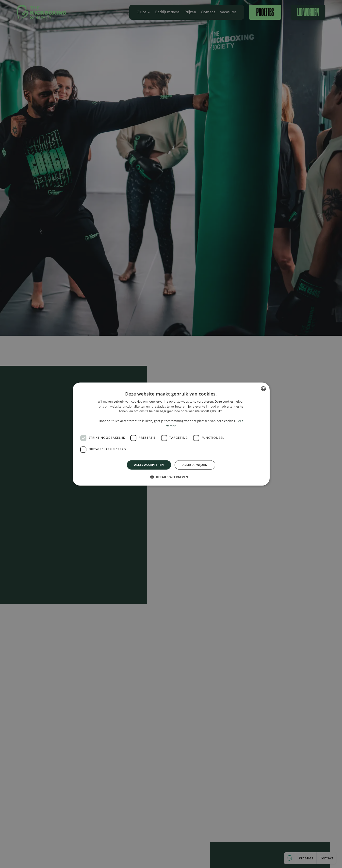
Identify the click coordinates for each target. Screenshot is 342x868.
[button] (171, 477)
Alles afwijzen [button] (195, 465)
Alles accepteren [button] (149, 465)
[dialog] (171, 434)
